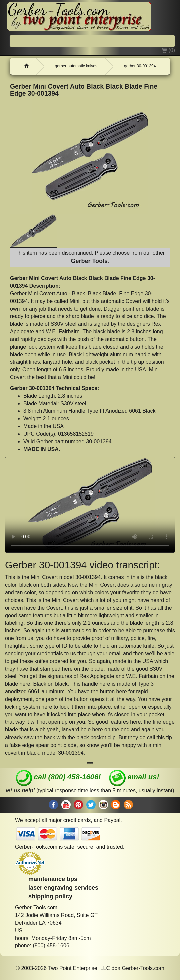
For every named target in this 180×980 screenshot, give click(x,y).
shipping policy (50, 896)
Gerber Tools (89, 261)
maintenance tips (53, 879)
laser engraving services (63, 888)
